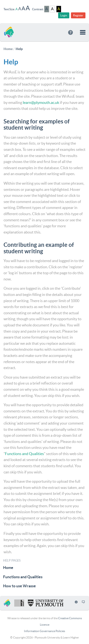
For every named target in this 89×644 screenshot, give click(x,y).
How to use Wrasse (19, 586)
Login (64, 15)
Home (8, 568)
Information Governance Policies (44, 631)
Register (78, 15)
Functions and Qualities (24, 454)
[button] (83, 32)
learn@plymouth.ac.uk (41, 102)
